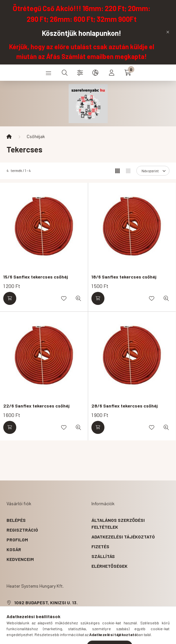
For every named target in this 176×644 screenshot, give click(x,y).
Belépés (16, 520)
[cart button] (128, 73)
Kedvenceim (20, 559)
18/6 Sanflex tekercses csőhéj (124, 277)
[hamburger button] (48, 73)
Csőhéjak (36, 136)
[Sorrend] (153, 171)
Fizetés (100, 546)
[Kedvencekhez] (64, 298)
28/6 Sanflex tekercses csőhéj (125, 406)
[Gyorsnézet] (78, 298)
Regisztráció (22, 530)
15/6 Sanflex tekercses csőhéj (36, 277)
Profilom (17, 540)
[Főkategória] (9, 136)
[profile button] (112, 73)
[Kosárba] (10, 298)
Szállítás (103, 556)
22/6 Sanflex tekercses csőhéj (36, 406)
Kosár (14, 549)
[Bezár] (168, 32)
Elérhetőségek (109, 566)
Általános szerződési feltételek (118, 523)
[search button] (65, 73)
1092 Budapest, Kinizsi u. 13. (46, 602)
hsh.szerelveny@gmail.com (47, 622)
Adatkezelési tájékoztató (123, 537)
